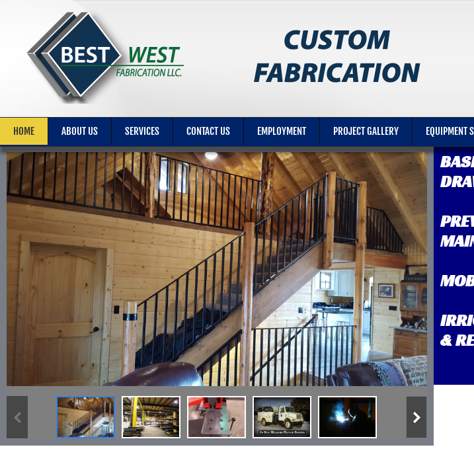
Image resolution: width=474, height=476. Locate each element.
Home (24, 131)
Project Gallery (366, 131)
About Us (80, 131)
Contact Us (208, 131)
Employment (282, 131)
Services (142, 131)
